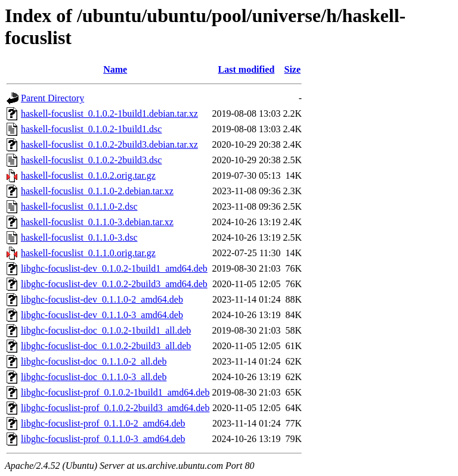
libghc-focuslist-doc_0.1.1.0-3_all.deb (94, 377)
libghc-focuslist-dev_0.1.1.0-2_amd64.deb (102, 299)
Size (293, 69)
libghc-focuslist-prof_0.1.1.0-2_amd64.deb (103, 423)
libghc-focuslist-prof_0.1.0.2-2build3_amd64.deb (115, 408)
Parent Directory (52, 98)
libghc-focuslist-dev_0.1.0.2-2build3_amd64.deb (114, 284)
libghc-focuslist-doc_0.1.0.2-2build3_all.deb (106, 346)
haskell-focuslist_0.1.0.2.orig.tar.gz (88, 175)
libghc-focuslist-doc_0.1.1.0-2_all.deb (94, 361)
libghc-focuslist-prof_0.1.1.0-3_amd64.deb (103, 439)
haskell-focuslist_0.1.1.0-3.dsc (79, 237)
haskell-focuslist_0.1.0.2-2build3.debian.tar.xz (109, 144)
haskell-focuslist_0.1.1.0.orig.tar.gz (88, 253)
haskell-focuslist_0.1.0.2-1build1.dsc (91, 129)
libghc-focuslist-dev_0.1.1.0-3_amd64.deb (102, 315)
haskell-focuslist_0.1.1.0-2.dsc (79, 206)
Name (115, 69)
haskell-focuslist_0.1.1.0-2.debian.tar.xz (97, 191)
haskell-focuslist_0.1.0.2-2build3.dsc (91, 160)
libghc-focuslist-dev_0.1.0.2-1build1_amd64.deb (114, 268)
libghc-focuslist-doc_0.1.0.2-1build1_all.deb (106, 330)
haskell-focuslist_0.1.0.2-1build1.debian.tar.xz (109, 113)
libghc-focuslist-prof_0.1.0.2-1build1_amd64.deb (115, 392)
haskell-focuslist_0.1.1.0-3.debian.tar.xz (97, 222)
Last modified (247, 69)
